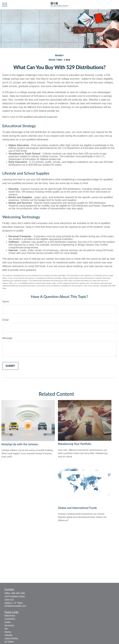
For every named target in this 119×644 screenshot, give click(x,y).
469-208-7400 (18, 593)
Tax (6, 629)
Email (5, 320)
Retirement (10, 616)
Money (8, 632)
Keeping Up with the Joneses (20, 444)
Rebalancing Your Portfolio (75, 444)
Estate (8, 622)
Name (6, 302)
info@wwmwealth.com (15, 606)
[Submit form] (10, 366)
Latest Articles (11, 638)
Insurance (9, 625)
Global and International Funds (77, 508)
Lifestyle (8, 635)
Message (7, 338)
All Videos (9, 642)
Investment (10, 619)
